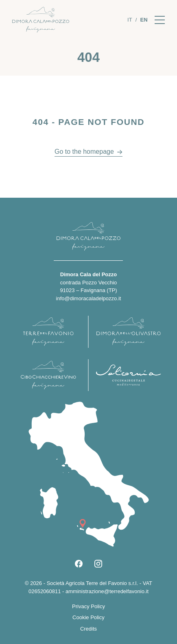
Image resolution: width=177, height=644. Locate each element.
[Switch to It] (130, 20)
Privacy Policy (88, 606)
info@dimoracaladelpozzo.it (89, 298)
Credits (88, 629)
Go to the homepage (84, 152)
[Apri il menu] (160, 20)
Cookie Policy (88, 617)
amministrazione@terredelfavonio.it (107, 591)
